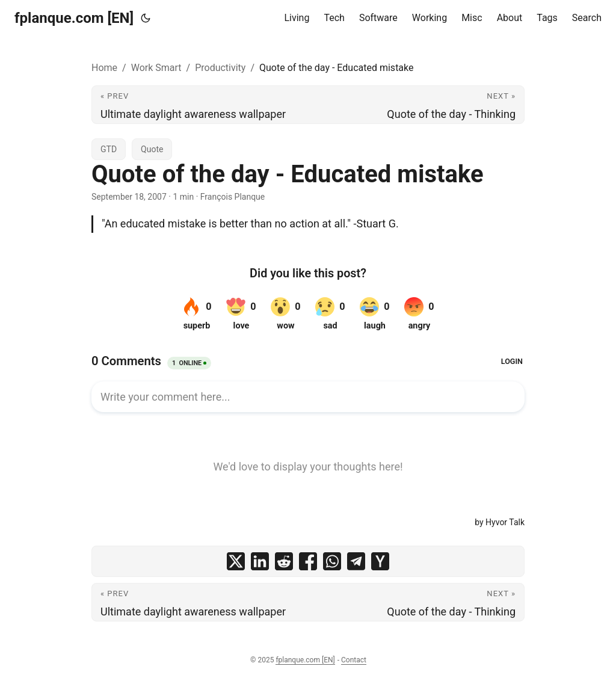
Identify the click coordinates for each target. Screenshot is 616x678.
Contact (354, 660)
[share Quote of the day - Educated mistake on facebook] (308, 561)
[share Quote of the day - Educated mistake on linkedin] (260, 561)
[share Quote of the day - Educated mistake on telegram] (356, 561)
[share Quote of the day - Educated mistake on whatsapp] (332, 561)
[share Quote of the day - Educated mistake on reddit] (284, 561)
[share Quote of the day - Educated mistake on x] (236, 561)
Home (104, 68)
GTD (109, 149)
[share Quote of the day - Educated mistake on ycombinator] (380, 561)
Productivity (220, 68)
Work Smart (156, 68)
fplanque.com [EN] (74, 18)
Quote (152, 149)
